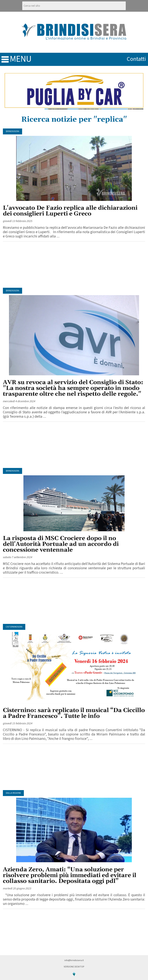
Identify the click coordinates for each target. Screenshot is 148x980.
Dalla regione (13, 793)
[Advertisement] (74, 265)
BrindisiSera (13, 131)
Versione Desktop (74, 967)
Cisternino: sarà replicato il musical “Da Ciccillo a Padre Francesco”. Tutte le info (74, 713)
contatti (136, 59)
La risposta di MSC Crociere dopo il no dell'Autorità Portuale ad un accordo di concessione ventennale (61, 544)
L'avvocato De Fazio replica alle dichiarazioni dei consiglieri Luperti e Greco (70, 211)
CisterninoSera (14, 627)
